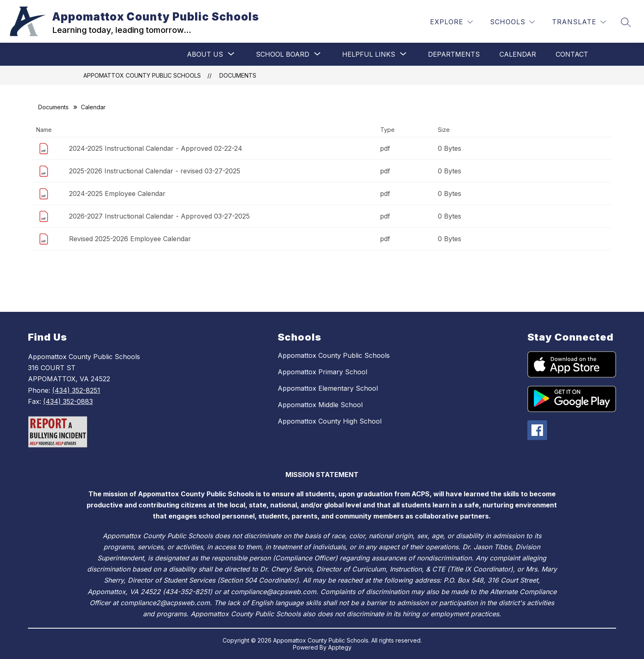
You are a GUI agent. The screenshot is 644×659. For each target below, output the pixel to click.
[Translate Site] (579, 22)
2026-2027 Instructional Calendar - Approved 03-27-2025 (159, 216)
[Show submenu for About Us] (205, 54)
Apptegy (340, 647)
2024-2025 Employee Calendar (117, 194)
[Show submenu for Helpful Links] (369, 54)
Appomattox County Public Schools (142, 75)
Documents (238, 75)
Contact (572, 54)
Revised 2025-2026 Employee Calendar (130, 239)
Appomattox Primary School (322, 372)
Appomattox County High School (330, 421)
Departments (454, 54)
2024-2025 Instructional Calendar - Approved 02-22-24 (156, 148)
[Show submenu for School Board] (283, 54)
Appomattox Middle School (320, 405)
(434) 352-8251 (76, 390)
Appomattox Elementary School (328, 388)
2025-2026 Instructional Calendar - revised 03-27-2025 (155, 171)
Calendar (518, 54)
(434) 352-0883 (68, 401)
